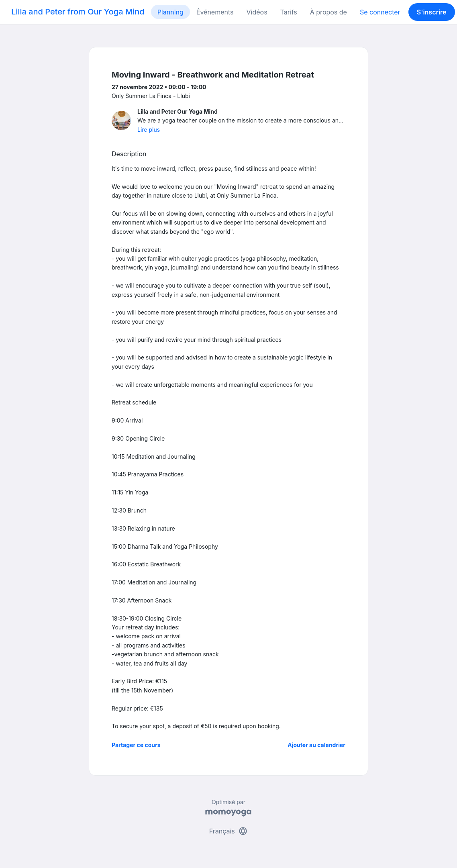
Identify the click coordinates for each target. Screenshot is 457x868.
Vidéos (257, 12)
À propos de (328, 12)
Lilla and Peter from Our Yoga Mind (78, 12)
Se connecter (380, 12)
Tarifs (289, 12)
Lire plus (149, 130)
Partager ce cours (136, 745)
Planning (170, 12)
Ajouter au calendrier (316, 745)
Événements (215, 12)
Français (229, 831)
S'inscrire (432, 12)
